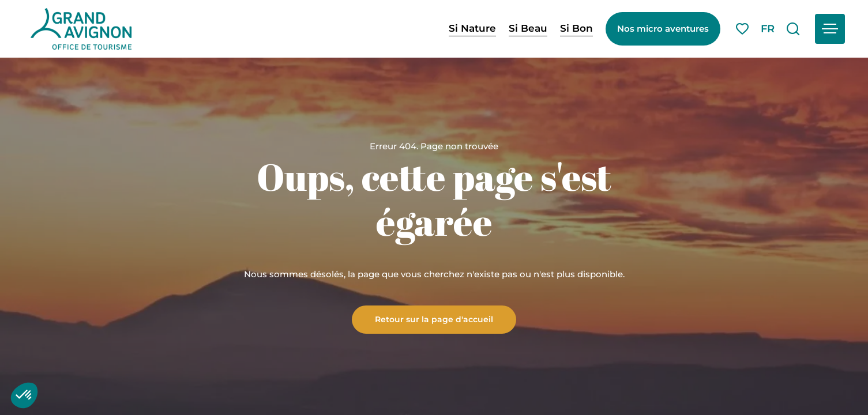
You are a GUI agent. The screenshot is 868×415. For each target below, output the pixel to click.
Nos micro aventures (663, 29)
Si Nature (472, 28)
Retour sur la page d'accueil (434, 319)
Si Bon (576, 28)
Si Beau (528, 28)
